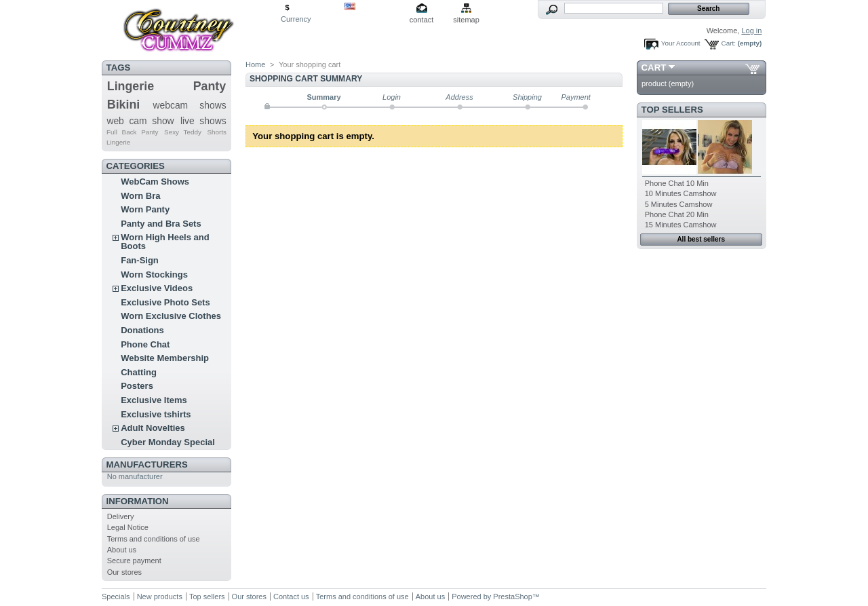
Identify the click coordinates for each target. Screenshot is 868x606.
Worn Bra (140, 196)
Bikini (124, 105)
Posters (137, 386)
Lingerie (131, 86)
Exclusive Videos (157, 288)
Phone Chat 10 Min (677, 183)
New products (160, 596)
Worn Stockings (154, 274)
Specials (116, 596)
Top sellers (672, 110)
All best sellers (701, 239)
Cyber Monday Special (168, 442)
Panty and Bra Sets (161, 224)
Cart (654, 68)
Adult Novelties (153, 428)
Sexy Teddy (183, 132)
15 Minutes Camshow (681, 225)
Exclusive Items (154, 400)
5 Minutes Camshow (679, 204)
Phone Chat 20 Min (677, 214)
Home (255, 64)
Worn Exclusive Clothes (171, 316)
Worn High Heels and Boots (165, 242)
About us (122, 550)
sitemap (466, 20)
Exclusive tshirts (156, 414)
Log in (751, 31)
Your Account (681, 43)
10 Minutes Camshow (681, 193)
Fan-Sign (140, 260)
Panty (210, 86)
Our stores (124, 572)
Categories (136, 166)
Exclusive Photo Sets (165, 302)
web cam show (140, 121)
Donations (142, 330)
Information (138, 501)
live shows (203, 121)
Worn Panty (145, 209)
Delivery (121, 516)
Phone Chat (145, 344)
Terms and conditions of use (154, 539)
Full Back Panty (132, 132)
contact (421, 20)
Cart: (729, 43)
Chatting (139, 372)
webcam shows (190, 105)
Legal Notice (128, 527)
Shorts (217, 132)
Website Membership (165, 358)
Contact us (291, 596)
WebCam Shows (155, 182)
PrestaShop (512, 596)
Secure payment (134, 561)
